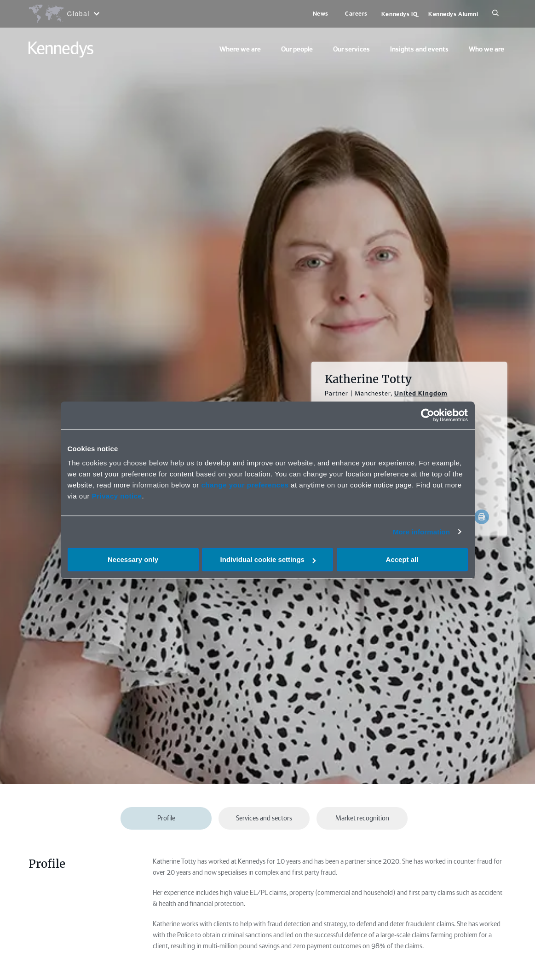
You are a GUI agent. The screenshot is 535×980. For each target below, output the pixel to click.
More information (421, 532)
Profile (166, 818)
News (321, 14)
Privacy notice (117, 496)
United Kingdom (421, 393)
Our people (297, 49)
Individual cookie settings (268, 559)
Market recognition (362, 818)
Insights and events (419, 49)
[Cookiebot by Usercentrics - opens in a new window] (428, 415)
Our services (351, 49)
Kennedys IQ (399, 14)
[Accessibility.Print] (482, 516)
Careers (356, 14)
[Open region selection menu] (64, 14)
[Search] (495, 14)
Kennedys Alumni (453, 14)
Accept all (402, 559)
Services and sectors (264, 818)
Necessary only (133, 559)
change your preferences (245, 485)
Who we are (486, 49)
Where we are (240, 49)
